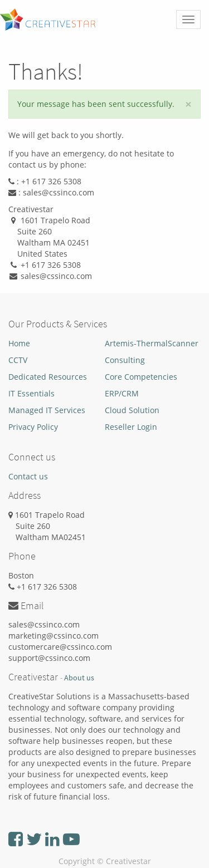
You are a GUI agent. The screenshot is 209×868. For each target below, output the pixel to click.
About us (79, 678)
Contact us (28, 476)
